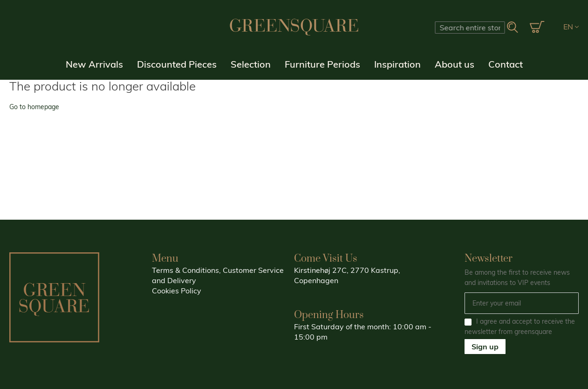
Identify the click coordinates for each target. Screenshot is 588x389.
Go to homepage (34, 107)
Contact (506, 64)
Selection (251, 64)
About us (455, 64)
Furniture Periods (322, 64)
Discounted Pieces (177, 64)
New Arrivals (94, 64)
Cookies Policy (177, 291)
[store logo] (294, 27)
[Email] (522, 303)
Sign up (485, 347)
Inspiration (397, 64)
